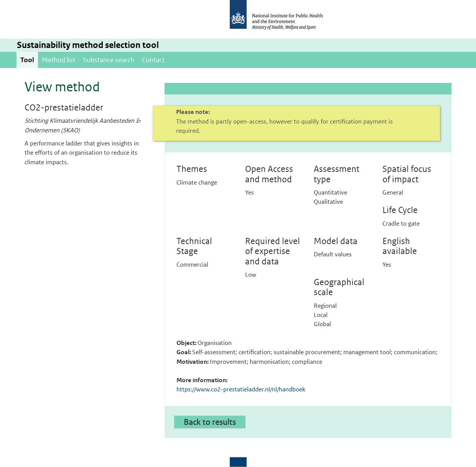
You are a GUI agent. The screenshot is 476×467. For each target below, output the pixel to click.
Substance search (109, 60)
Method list (58, 60)
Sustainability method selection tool (88, 45)
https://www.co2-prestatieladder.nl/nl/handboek (241, 389)
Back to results (210, 422)
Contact (153, 60)
